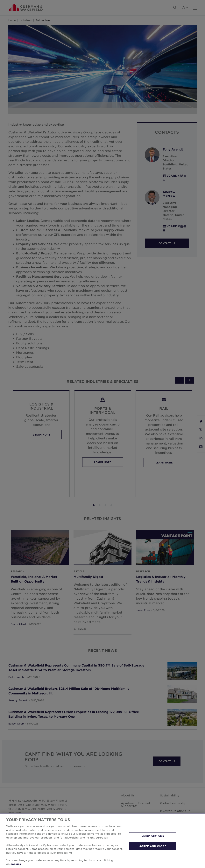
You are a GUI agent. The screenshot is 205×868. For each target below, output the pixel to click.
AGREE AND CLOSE (153, 846)
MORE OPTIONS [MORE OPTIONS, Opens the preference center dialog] (153, 836)
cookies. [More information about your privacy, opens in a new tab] (16, 864)
